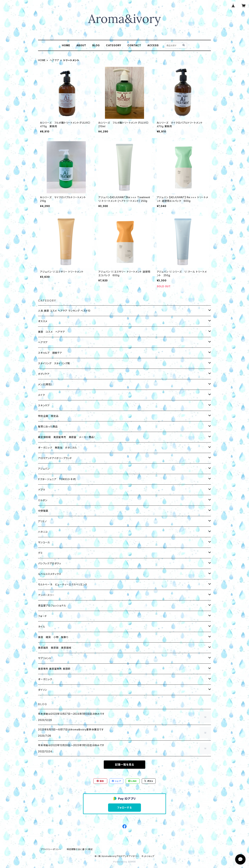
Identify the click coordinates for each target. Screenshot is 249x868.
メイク (41, 395)
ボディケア (44, 374)
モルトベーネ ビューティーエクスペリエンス (63, 584)
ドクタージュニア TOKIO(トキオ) (57, 479)
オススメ (43, 321)
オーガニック (45, 679)
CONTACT (134, 45)
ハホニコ (43, 532)
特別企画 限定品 (48, 416)
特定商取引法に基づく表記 (80, 849)
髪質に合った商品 (48, 426)
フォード (42, 616)
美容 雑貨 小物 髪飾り (53, 637)
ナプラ (41, 490)
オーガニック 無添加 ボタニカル (57, 448)
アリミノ (42, 521)
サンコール (44, 542)
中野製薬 (43, 511)
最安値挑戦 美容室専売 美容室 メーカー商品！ (67, 437)
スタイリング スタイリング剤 (54, 363)
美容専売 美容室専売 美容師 (54, 669)
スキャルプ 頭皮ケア (50, 353)
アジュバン (44, 469)
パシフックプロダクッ (50, 563)
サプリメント (45, 658)
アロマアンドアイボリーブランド (55, 458)
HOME (66, 45)
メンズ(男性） (45, 384)
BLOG (96, 45)
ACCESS (153, 45)
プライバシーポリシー (51, 849)
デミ (40, 553)
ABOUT (81, 45)
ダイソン (43, 690)
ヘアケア (54, 60)
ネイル (41, 627)
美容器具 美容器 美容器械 (55, 648)
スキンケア (44, 405)
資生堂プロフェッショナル (52, 606)
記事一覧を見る (124, 765)
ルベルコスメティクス (50, 574)
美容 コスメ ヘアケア (52, 332)
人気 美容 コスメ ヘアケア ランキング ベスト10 (64, 311)
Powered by (124, 862)
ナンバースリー (46, 595)
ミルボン (43, 500)
